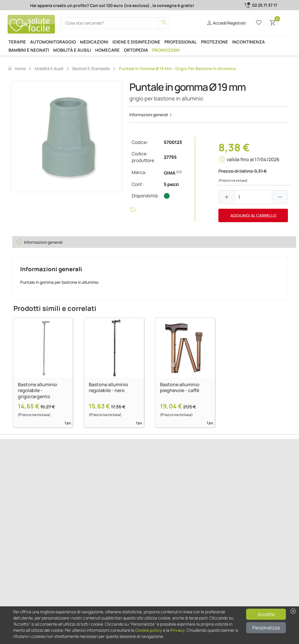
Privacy (178, 630)
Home (17, 68)
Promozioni (166, 50)
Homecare (107, 50)
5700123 (173, 142)
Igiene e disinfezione (136, 42)
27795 (170, 157)
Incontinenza (248, 42)
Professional (181, 42)
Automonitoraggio (53, 42)
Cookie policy (149, 630)
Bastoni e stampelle (91, 68)
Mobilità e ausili (72, 50)
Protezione (214, 42)
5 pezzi (171, 184)
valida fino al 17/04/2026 (253, 159)
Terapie (17, 42)
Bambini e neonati (29, 50)
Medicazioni (94, 42)
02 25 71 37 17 (265, 5)
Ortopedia (136, 50)
